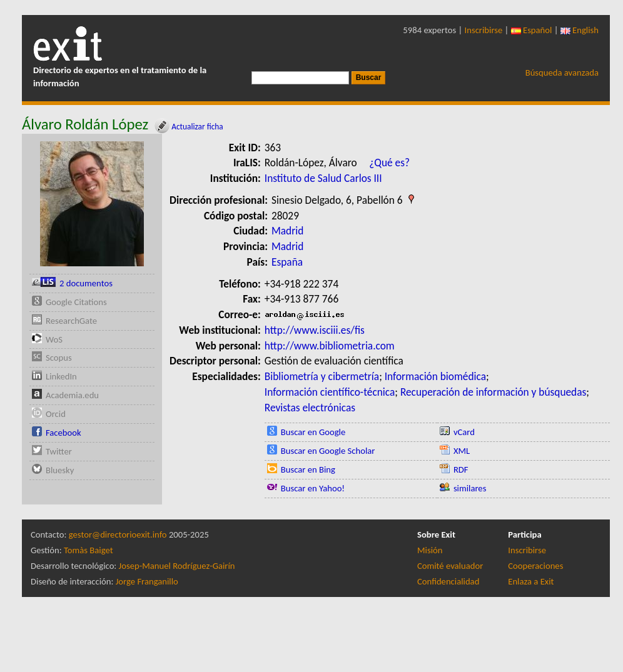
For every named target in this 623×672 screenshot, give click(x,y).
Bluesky (60, 470)
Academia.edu (72, 395)
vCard (464, 432)
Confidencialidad (448, 581)
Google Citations (76, 302)
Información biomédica (435, 376)
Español (532, 30)
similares (470, 488)
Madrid (287, 231)
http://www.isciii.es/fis (315, 330)
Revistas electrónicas (310, 408)
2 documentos (86, 283)
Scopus (59, 358)
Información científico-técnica (330, 392)
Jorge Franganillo (147, 581)
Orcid (56, 414)
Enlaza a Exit (531, 581)
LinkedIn (61, 376)
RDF (461, 469)
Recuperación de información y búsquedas (493, 392)
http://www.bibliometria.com (330, 346)
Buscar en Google (313, 432)
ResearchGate (71, 321)
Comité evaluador (450, 566)
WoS (54, 339)
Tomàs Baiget (89, 550)
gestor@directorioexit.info (118, 534)
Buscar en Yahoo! (313, 488)
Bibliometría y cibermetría (322, 376)
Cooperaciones (535, 566)
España (287, 262)
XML (462, 451)
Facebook (63, 433)
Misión (430, 550)
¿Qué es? (389, 163)
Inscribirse (484, 30)
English (580, 30)
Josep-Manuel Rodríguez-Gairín (177, 566)
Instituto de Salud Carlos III (323, 178)
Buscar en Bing (308, 469)
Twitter (59, 451)
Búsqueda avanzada (562, 73)
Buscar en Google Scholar (328, 451)
